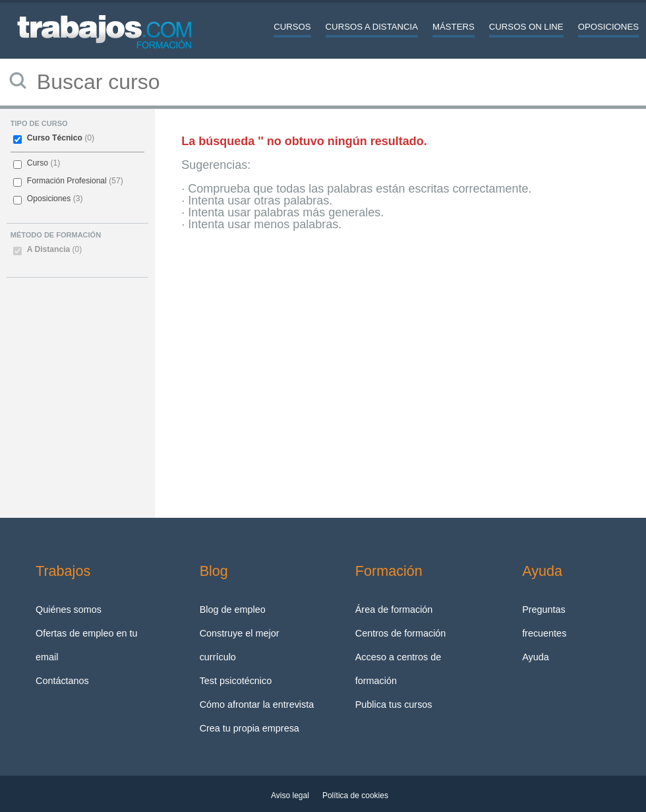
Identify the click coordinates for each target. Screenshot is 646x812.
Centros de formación (401, 633)
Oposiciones (608, 27)
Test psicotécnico (236, 681)
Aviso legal (290, 796)
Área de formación (394, 609)
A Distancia (55, 249)
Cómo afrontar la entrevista (257, 704)
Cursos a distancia (372, 27)
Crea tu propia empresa (250, 728)
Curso (38, 163)
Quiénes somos (69, 609)
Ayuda (536, 657)
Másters (454, 27)
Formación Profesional (67, 181)
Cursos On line (526, 27)
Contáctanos (62, 681)
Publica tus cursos (394, 704)
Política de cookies (355, 796)
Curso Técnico (55, 138)
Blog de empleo (233, 609)
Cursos (292, 27)
